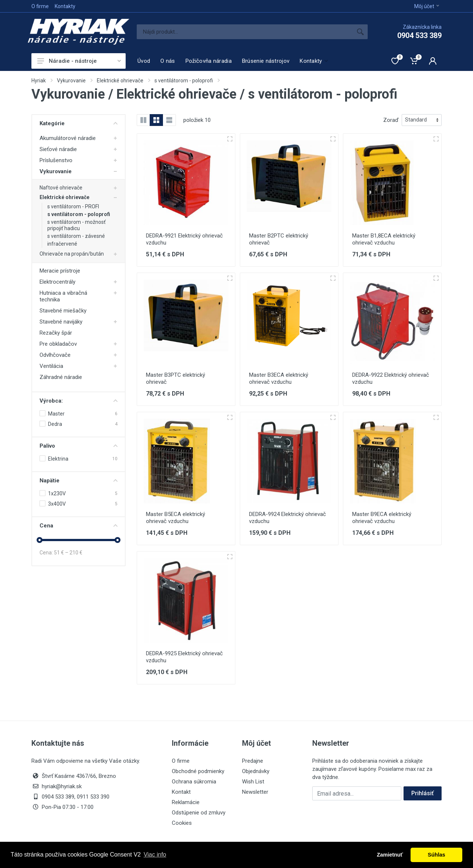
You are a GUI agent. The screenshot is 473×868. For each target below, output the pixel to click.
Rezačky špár (56, 333)
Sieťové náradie (58, 149)
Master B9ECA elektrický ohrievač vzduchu (382, 518)
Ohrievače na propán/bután (72, 254)
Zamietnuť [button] (390, 855)
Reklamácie (186, 802)
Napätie (79, 481)
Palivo (79, 446)
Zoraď (391, 120)
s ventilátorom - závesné (76, 236)
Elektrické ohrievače (120, 81)
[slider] (40, 540)
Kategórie (79, 123)
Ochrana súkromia (194, 782)
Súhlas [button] (437, 855)
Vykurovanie (71, 81)
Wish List (253, 782)
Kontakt (181, 792)
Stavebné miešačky (63, 311)
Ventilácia (51, 366)
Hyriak (39, 81)
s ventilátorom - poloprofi (184, 81)
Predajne (253, 761)
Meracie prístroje (60, 271)
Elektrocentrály (57, 282)
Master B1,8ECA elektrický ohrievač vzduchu (384, 239)
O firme (40, 6)
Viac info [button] (155, 855)
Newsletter (255, 792)
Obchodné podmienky (198, 771)
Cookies (182, 823)
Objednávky (256, 771)
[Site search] (245, 32)
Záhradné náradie (61, 377)
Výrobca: (79, 401)
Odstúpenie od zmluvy (199, 813)
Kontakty (65, 6)
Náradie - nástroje (79, 61)
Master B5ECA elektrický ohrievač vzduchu (176, 518)
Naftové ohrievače (61, 188)
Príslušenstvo (56, 160)
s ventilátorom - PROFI (73, 206)
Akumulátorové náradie (68, 138)
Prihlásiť (423, 793)
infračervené (62, 244)
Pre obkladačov (58, 344)
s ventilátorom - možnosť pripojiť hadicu (76, 225)
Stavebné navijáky (61, 322)
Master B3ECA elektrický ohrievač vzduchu (279, 378)
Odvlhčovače (55, 355)
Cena (79, 526)
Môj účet (427, 6)
